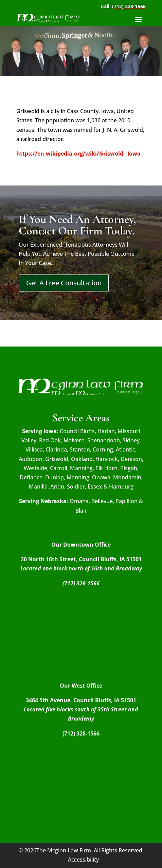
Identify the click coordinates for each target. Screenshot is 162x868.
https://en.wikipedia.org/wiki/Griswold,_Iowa (78, 154)
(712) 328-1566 (129, 6)
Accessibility (83, 860)
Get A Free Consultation (64, 283)
